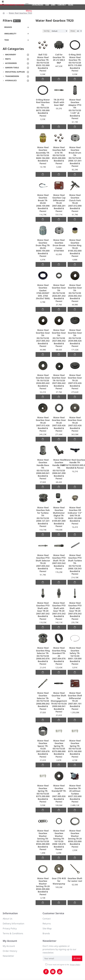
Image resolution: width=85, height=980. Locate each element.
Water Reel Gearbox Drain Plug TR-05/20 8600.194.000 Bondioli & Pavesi (43, 248)
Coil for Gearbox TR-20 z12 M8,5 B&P (59, 59)
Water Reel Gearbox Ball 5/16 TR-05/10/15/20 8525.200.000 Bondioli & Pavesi (59, 155)
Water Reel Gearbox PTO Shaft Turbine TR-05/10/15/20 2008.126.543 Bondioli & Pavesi (75, 565)
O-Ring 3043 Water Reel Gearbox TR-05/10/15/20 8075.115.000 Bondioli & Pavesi (75, 63)
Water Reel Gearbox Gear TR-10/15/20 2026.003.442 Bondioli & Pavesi (43, 382)
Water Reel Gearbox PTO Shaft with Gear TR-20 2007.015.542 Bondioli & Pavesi (59, 611)
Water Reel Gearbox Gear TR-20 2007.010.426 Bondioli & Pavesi (75, 382)
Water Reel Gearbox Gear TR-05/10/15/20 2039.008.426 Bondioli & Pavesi (75, 338)
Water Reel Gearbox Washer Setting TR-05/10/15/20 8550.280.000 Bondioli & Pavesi (43, 840)
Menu (29, 11)
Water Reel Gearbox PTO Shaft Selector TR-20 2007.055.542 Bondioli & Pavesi (43, 563)
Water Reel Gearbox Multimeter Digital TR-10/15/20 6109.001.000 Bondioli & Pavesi (59, 517)
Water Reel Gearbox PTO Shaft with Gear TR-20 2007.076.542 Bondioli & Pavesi (75, 611)
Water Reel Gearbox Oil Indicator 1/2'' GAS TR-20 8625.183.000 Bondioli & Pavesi (75, 516)
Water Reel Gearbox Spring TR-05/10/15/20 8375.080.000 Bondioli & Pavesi (59, 749)
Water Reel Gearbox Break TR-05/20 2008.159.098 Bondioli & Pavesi (43, 203)
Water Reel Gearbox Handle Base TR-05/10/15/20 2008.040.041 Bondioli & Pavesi (43, 469)
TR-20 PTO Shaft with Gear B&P (59, 102)
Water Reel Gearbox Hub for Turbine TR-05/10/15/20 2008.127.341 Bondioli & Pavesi (43, 517)
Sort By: (47, 31)
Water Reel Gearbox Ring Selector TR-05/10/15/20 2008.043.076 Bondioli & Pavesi (43, 656)
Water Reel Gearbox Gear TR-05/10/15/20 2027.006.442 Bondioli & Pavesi (59, 338)
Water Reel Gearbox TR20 (20, 13)
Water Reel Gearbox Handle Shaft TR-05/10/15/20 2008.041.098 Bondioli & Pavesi (59, 469)
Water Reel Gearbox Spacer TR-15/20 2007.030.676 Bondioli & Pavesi (43, 749)
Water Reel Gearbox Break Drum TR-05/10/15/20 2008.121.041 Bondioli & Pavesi (75, 157)
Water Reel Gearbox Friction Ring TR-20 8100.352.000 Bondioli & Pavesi (75, 248)
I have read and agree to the (63, 965)
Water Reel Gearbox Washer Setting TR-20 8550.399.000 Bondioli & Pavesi (43, 886)
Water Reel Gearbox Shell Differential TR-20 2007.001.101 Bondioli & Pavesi (75, 701)
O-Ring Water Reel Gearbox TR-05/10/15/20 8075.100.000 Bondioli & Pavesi (43, 108)
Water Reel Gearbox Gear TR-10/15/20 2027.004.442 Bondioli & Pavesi (59, 382)
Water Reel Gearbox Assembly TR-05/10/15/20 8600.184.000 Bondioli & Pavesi (43, 155)
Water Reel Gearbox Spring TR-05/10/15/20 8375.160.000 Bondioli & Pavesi (75, 749)
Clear (18, 21)
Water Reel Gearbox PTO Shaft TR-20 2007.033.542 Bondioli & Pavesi (59, 562)
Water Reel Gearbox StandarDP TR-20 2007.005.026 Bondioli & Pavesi (59, 794)
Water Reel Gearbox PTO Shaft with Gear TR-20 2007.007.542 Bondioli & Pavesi (43, 611)
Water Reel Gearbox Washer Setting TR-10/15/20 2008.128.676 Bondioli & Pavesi (59, 840)
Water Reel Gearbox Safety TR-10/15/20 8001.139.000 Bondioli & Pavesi (75, 656)
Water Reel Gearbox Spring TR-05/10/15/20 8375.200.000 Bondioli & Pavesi (43, 794)
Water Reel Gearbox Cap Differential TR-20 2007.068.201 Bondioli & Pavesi (59, 203)
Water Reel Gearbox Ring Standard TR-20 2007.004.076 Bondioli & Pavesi (59, 656)
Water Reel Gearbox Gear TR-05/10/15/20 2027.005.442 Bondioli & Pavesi (43, 338)
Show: (73, 31)
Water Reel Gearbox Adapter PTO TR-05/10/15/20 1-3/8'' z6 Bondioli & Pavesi (75, 109)
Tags (7, 40)
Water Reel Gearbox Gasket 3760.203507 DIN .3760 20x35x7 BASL (43, 292)
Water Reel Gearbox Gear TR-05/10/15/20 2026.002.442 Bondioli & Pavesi (75, 293)
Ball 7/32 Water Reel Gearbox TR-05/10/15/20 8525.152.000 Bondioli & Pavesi (43, 63)
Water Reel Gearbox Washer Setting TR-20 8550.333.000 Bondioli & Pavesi (75, 839)
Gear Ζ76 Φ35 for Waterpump (59, 881)
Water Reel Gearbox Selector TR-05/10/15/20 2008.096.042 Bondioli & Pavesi (43, 701)
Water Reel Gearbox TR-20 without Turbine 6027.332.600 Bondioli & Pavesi (75, 794)
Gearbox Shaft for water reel (75, 880)
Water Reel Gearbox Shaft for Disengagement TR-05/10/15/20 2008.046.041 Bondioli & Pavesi (59, 702)
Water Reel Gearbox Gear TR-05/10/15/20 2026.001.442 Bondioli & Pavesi (59, 293)
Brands (8, 27)
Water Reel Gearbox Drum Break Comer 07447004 (59, 245)
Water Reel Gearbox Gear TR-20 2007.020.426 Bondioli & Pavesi (59, 424)
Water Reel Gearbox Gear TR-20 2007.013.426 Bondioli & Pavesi (43, 424)
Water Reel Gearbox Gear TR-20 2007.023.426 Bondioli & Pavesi (75, 424)
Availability (10, 34)
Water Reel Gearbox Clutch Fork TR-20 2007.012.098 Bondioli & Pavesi (75, 203)
